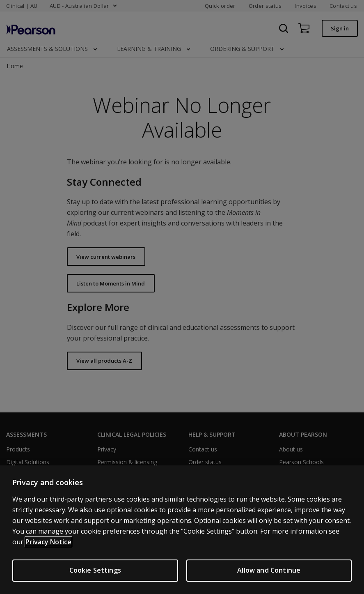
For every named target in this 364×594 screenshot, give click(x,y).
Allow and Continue (269, 570)
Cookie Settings (95, 570)
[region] (182, 530)
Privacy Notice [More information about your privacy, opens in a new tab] (48, 542)
